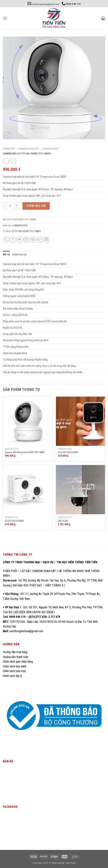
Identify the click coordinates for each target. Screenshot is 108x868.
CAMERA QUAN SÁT (29, 149)
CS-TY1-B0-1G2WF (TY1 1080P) (26, 231)
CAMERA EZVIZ (50, 149)
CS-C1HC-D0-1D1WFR (68, 452)
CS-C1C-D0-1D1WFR (14, 521)
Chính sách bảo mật (14, 671)
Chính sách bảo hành (14, 666)
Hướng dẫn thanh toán (16, 657)
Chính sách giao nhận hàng (18, 662)
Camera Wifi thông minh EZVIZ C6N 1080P (25, 452)
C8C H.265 (63, 521)
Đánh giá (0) (19, 255)
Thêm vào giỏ (36, 206)
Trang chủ (9, 149)
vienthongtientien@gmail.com (43, 4)
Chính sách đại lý (13, 676)
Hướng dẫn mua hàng (15, 652)
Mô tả (6, 255)
